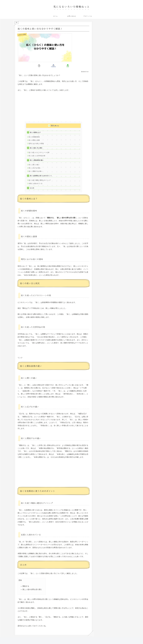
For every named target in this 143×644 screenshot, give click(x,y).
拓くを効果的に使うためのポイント (41, 177)
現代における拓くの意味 (36, 144)
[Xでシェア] (41, 66)
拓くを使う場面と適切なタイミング (40, 181)
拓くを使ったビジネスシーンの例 (39, 153)
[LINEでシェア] (65, 66)
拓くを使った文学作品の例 (37, 156)
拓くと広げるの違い (35, 169)
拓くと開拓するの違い (36, 172)
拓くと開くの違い (34, 165)
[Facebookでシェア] (53, 66)
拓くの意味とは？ (36, 132)
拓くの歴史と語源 (34, 140)
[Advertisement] (53, 107)
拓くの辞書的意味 (34, 137)
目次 (52, 126)
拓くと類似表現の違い (37, 161)
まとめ (32, 189)
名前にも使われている (36, 184)
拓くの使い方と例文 (36, 148)
